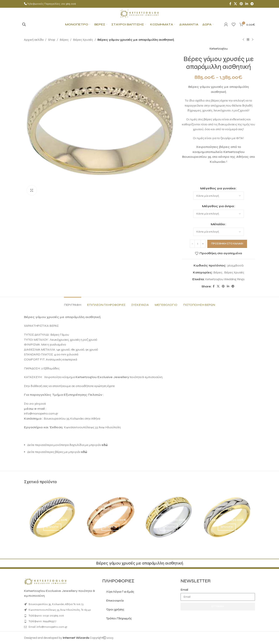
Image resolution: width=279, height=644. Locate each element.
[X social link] (236, 4)
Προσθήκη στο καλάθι (227, 243)
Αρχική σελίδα (34, 40)
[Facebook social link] (230, 4)
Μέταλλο (218, 224)
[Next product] (253, 40)
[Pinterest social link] (241, 4)
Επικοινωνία (115, 600)
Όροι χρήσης (115, 609)
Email (184, 590)
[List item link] (61, 616)
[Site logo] (139, 13)
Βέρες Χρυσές (83, 40)
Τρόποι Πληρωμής (119, 618)
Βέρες (64, 40)
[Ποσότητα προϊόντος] (198, 244)
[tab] (73, 303)
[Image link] (45, 581)
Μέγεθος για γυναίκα (218, 188)
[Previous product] (243, 40)
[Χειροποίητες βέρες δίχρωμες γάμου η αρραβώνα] (52, 517)
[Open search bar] (24, 24)
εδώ (105, 445)
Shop (52, 40)
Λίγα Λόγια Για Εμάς (120, 592)
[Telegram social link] (252, 4)
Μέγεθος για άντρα (218, 206)
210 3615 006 (68, 4)
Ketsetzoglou (218, 49)
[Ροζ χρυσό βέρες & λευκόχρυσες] (111, 517)
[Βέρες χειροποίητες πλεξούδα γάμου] (227, 517)
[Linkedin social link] (247, 4)
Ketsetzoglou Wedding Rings (225, 279)
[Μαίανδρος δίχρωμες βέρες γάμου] (169, 517)
